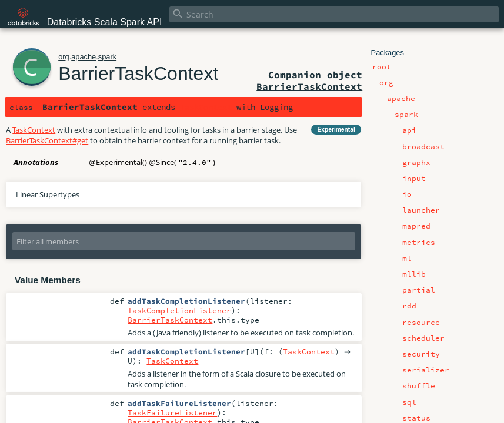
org (64, 57)
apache (84, 57)
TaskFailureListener (172, 414)
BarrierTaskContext (138, 73)
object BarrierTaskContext (309, 80)
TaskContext (206, 107)
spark (107, 57)
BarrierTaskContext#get (47, 140)
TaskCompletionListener (179, 310)
